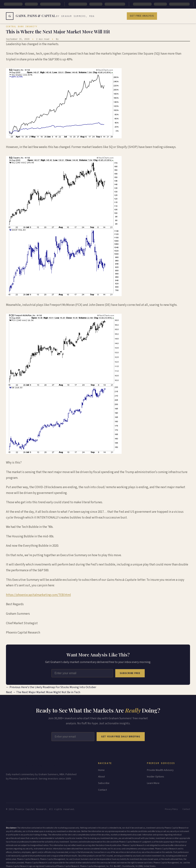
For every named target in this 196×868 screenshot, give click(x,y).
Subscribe (104, 783)
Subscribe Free (130, 673)
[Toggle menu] (190, 16)
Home (101, 770)
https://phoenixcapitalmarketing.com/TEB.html (38, 595)
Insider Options (156, 777)
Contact (102, 790)
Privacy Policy (171, 809)
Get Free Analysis (142, 16)
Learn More (153, 783)
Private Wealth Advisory (160, 770)
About (101, 777)
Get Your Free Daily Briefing (121, 737)
